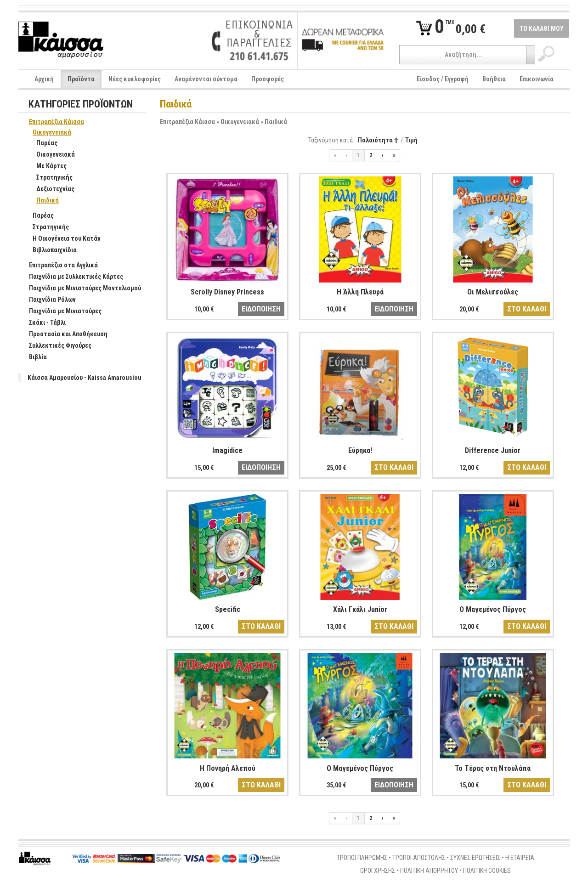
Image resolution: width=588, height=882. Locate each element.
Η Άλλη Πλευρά (360, 292)
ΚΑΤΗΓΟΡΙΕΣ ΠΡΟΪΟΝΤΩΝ (81, 105)
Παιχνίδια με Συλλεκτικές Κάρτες (71, 277)
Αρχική (44, 79)
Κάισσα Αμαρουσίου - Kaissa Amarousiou (85, 378)
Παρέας (42, 143)
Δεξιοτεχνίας (51, 189)
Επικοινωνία (537, 79)
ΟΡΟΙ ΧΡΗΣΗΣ (378, 871)
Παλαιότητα (375, 140)
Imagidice (227, 450)
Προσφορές (268, 79)
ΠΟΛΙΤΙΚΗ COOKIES (487, 871)
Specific (228, 609)
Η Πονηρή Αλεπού (228, 768)
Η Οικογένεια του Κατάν (62, 239)
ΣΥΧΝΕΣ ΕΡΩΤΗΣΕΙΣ (475, 858)
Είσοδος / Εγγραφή (443, 79)
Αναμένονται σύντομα (206, 79)
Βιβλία (33, 357)
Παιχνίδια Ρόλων (48, 300)
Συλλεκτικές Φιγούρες (55, 346)
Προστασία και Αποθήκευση (63, 334)
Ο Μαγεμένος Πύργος (493, 609)
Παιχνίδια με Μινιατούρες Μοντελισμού (80, 288)
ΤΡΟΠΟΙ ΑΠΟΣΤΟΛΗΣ (419, 858)
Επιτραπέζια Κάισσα (187, 122)
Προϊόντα (81, 79)
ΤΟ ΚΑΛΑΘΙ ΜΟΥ (542, 28)
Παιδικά (276, 122)
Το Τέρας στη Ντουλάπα (493, 768)
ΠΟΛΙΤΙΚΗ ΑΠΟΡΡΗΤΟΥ (429, 871)
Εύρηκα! (360, 450)
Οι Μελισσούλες (493, 292)
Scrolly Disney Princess (227, 292)
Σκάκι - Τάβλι (42, 323)
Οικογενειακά (240, 122)
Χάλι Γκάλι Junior (360, 609)
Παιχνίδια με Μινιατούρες (60, 311)
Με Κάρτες (47, 166)
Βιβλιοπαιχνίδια (50, 250)
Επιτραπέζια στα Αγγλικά (59, 266)
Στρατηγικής (50, 178)
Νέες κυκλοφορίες (135, 79)
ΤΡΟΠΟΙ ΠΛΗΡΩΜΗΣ (362, 858)
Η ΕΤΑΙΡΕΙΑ (520, 858)
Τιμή (411, 140)
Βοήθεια (494, 79)
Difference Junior (493, 450)
